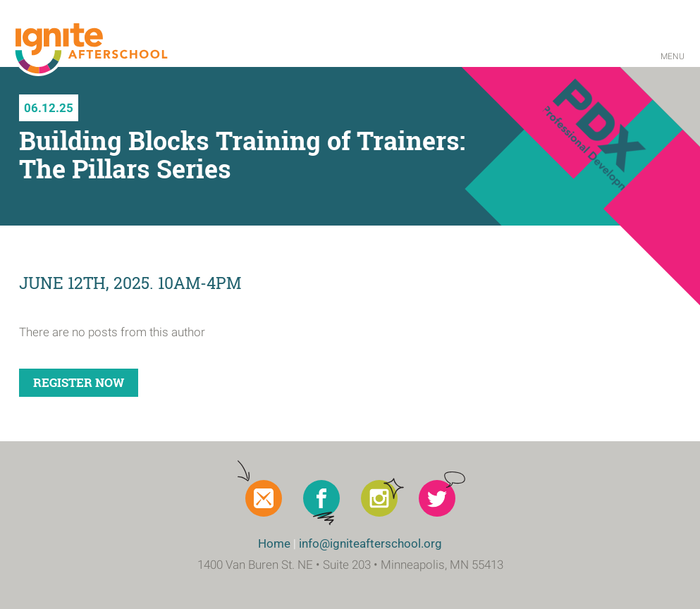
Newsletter (264, 498)
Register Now (79, 382)
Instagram (379, 498)
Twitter (437, 498)
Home (274, 543)
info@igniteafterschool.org (370, 543)
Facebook (321, 498)
